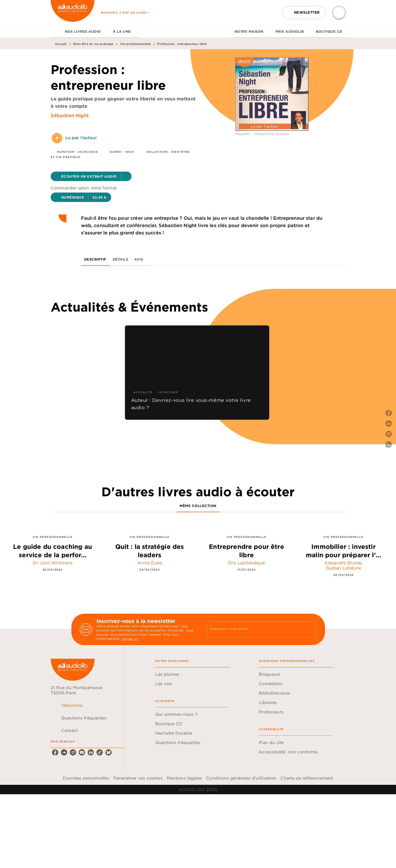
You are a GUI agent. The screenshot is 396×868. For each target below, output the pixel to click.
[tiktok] (100, 752)
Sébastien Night (70, 115)
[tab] (56, 31)
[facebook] (55, 752)
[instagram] (73, 752)
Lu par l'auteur (81, 138)
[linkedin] (91, 752)
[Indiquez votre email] (255, 629)
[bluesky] (108, 752)
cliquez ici (130, 639)
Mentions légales (184, 778)
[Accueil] (73, 12)
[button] (304, 13)
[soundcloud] (64, 752)
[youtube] (82, 752)
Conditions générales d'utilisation (241, 778)
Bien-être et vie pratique (93, 44)
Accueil (61, 44)
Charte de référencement (307, 778)
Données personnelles (86, 778)
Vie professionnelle (135, 44)
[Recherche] (339, 13)
